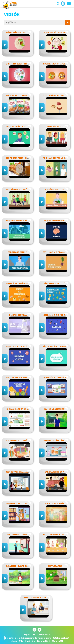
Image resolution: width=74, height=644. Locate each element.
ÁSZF (61, 641)
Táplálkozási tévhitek (55, 346)
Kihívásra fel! (55, 566)
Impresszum (30, 635)
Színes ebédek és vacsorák (20, 32)
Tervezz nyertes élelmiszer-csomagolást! (28, 535)
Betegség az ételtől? (55, 378)
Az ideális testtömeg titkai (57, 158)
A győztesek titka (55, 189)
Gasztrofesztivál (55, 503)
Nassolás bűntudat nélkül (20, 127)
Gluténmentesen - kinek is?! (20, 158)
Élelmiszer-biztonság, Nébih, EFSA (23, 440)
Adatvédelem (44, 635)
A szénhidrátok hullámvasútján (23, 221)
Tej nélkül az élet (55, 127)
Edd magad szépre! (18, 252)
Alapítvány (30, 641)
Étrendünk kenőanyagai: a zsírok (23, 284)
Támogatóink (43, 641)
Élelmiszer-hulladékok (18, 566)
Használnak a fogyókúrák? (20, 189)
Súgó (54, 641)
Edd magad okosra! (55, 221)
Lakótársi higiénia (55, 472)
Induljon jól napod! (55, 32)
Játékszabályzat (61, 638)
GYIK (21, 641)
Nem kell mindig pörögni (56, 315)
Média (14, 641)
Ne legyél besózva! (18, 315)
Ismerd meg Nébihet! (55, 409)
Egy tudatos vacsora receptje (41, 597)
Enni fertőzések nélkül (18, 64)
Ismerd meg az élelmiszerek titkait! (24, 503)
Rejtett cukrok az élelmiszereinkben (25, 346)
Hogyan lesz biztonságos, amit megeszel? (28, 409)
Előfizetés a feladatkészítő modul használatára (28, 638)
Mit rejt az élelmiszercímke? (21, 95)
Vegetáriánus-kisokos (18, 378)
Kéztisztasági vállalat (18, 472)
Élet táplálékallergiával (56, 95)
